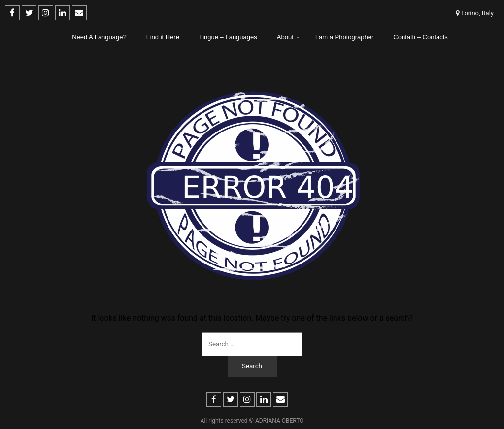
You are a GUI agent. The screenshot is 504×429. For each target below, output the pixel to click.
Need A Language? (99, 37)
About (285, 37)
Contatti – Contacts (420, 37)
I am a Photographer (345, 37)
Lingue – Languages (228, 37)
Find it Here (163, 37)
